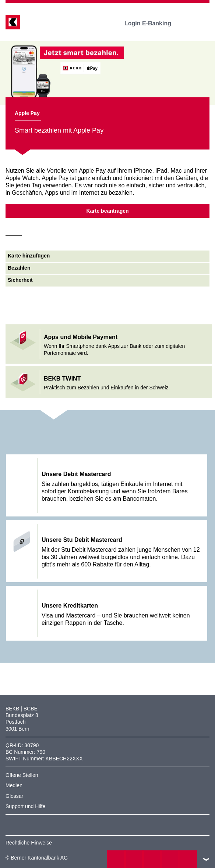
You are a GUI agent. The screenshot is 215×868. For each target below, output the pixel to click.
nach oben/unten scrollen (206, 859)
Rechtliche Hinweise (29, 843)
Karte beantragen (107, 211)
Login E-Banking (153, 23)
